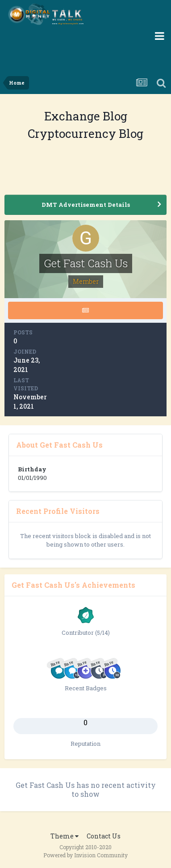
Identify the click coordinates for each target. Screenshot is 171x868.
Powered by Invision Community (85, 855)
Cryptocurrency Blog (85, 133)
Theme (65, 836)
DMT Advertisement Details (86, 205)
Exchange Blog (86, 116)
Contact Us (104, 836)
